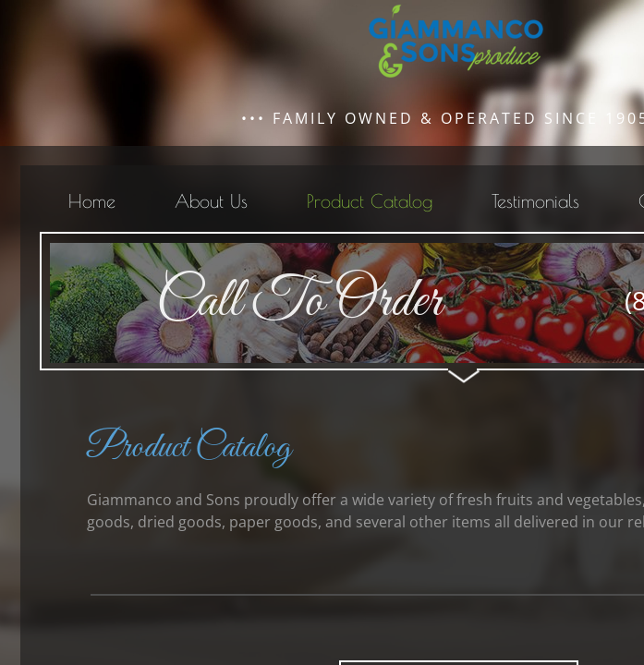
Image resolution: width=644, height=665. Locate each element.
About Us (211, 201)
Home (92, 201)
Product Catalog (370, 201)
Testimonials (535, 201)
